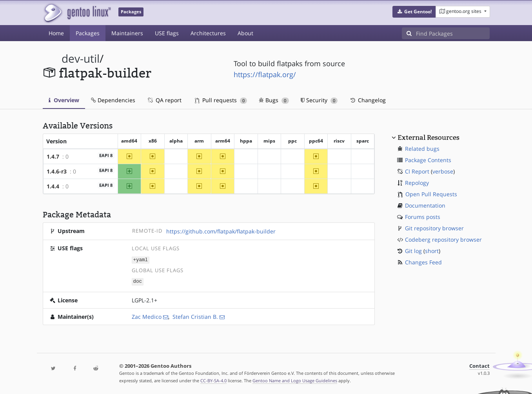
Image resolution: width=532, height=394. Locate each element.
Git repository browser (434, 228)
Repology (417, 183)
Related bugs (422, 149)
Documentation (425, 205)
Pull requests (221, 100)
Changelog (368, 100)
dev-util (81, 59)
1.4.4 (53, 186)
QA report (164, 100)
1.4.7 (53, 156)
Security (319, 100)
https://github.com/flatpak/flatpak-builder (221, 231)
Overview (64, 100)
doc (137, 281)
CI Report (417, 171)
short (432, 251)
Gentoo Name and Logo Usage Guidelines (295, 380)
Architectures (208, 33)
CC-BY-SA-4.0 (213, 380)
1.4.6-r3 (57, 171)
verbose (443, 171)
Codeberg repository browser (443, 239)
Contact (479, 365)
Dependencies (113, 100)
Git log (413, 251)
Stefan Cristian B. (195, 316)
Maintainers (127, 33)
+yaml (140, 259)
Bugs (274, 100)
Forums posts (423, 217)
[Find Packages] (453, 33)
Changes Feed (423, 262)
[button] (414, 12)
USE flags (167, 33)
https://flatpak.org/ (265, 74)
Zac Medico (147, 316)
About (245, 33)
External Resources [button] (429, 137)
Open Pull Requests (431, 194)
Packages (88, 33)
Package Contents (428, 160)
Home (56, 33)
